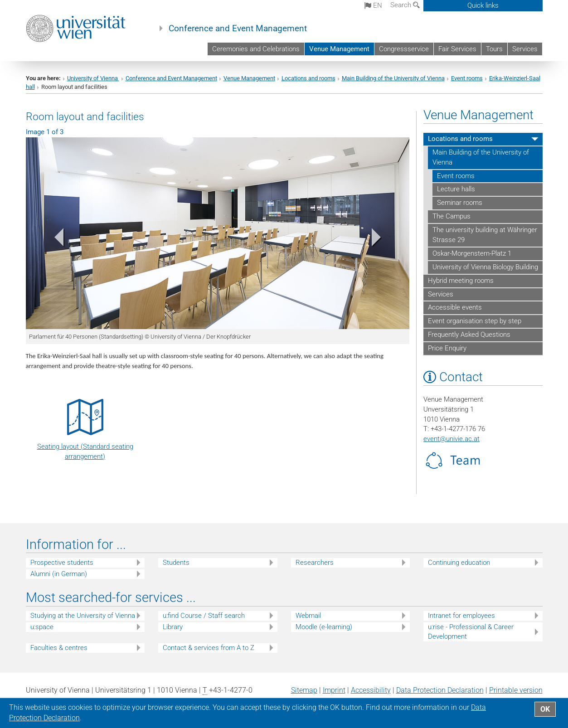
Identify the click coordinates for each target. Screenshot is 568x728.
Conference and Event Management (238, 29)
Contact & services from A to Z (209, 648)
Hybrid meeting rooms (461, 281)
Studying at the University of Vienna (83, 616)
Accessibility (371, 690)
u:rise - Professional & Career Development (471, 632)
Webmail (308, 616)
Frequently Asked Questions (469, 335)
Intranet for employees (461, 616)
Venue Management (339, 49)
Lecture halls (456, 189)
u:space (42, 627)
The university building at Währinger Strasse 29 (485, 235)
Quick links (483, 5)
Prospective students (62, 563)
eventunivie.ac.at (451, 439)
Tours (494, 49)
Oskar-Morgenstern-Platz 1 (472, 253)
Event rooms (467, 78)
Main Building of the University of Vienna (393, 78)
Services (525, 49)
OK (545, 709)
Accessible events (455, 307)
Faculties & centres (59, 648)
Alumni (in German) (59, 574)
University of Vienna (93, 78)
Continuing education (459, 563)
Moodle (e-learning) (324, 627)
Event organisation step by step (475, 321)
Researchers (315, 563)
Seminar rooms (460, 203)
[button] (55, 239)
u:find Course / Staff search (204, 616)
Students (176, 563)
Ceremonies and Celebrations (256, 49)
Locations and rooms (308, 78)
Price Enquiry (447, 348)
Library (173, 627)
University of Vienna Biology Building (485, 267)
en (373, 5)
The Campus (451, 216)
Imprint (334, 690)
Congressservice (404, 49)
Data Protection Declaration (440, 690)
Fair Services (457, 49)
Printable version (516, 690)
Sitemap (304, 690)
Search (405, 5)
